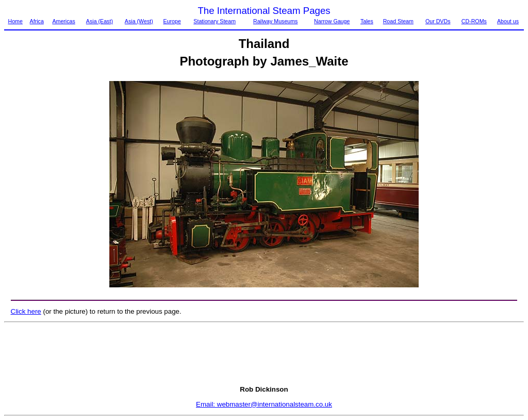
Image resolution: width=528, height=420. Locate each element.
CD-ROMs (474, 21)
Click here (26, 311)
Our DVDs (438, 21)
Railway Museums (275, 21)
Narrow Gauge (332, 21)
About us (508, 21)
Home (15, 21)
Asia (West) (139, 21)
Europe (172, 21)
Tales (367, 21)
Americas (63, 21)
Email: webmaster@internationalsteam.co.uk (264, 404)
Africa (37, 21)
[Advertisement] (264, 354)
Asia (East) (100, 21)
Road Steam (398, 21)
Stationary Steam (214, 21)
